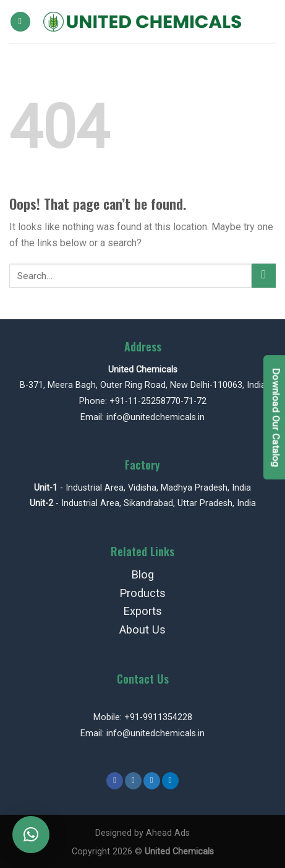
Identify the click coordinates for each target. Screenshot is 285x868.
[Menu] (20, 22)
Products (142, 593)
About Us (142, 630)
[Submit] (264, 276)
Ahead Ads (168, 833)
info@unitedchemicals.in (155, 417)
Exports (142, 611)
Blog (142, 574)
